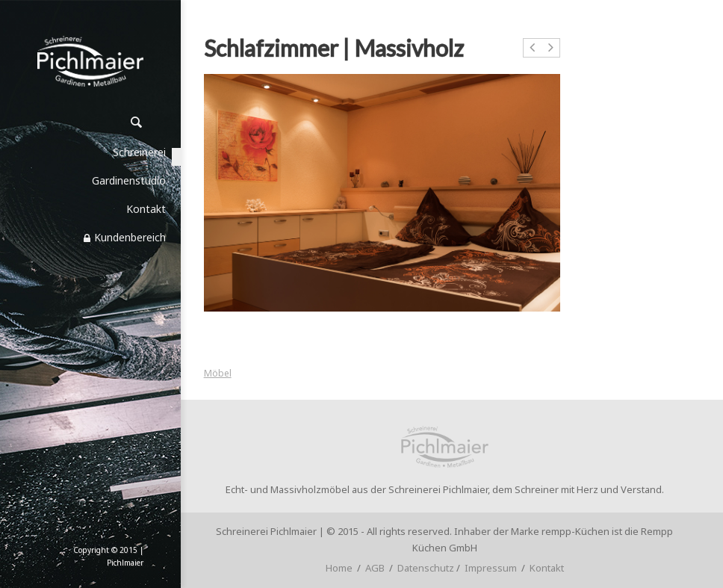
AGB (375, 568)
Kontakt (547, 568)
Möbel (218, 373)
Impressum (491, 568)
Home (339, 568)
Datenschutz (426, 568)
